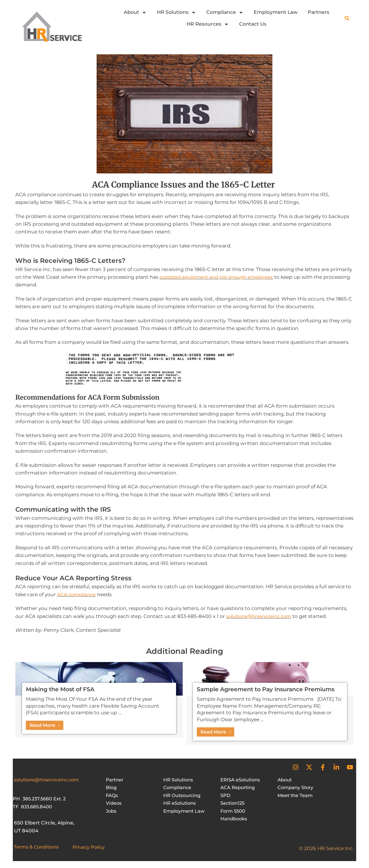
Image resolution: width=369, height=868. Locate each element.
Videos (114, 804)
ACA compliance (78, 595)
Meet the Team (296, 796)
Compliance (225, 12)
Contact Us (253, 24)
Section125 (233, 804)
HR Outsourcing (183, 796)
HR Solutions (176, 12)
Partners (319, 12)
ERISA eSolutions (242, 780)
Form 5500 (234, 811)
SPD (226, 796)
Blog (111, 788)
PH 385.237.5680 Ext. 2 (41, 799)
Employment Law (276, 12)
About (135, 12)
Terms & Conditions (38, 847)
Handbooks (235, 819)
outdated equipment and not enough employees (221, 277)
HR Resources (208, 24)
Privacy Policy (90, 848)
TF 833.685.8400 (33, 807)
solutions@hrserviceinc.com (261, 616)
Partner (115, 780)
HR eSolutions (181, 804)
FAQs (112, 796)
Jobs (112, 811)
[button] (347, 18)
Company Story (297, 788)
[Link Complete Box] (99, 700)
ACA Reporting (239, 788)
